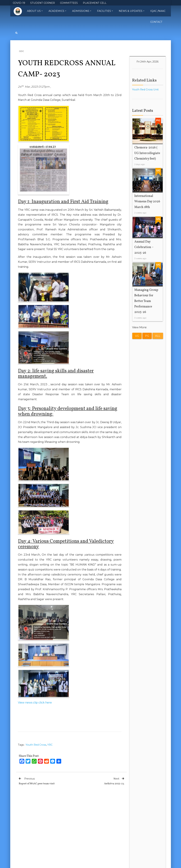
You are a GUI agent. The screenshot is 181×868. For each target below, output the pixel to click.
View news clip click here (35, 703)
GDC (21, 51)
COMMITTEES (69, 3)
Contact (156, 22)
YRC (50, 745)
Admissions (82, 11)
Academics (57, 11)
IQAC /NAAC (158, 11)
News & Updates (132, 11)
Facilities (105, 11)
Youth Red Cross (36, 745)
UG (137, 336)
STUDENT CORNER (43, 3)
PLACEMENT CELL (95, 3)
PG (147, 336)
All (158, 336)
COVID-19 (19, 3)
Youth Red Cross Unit (145, 90)
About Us (35, 11)
